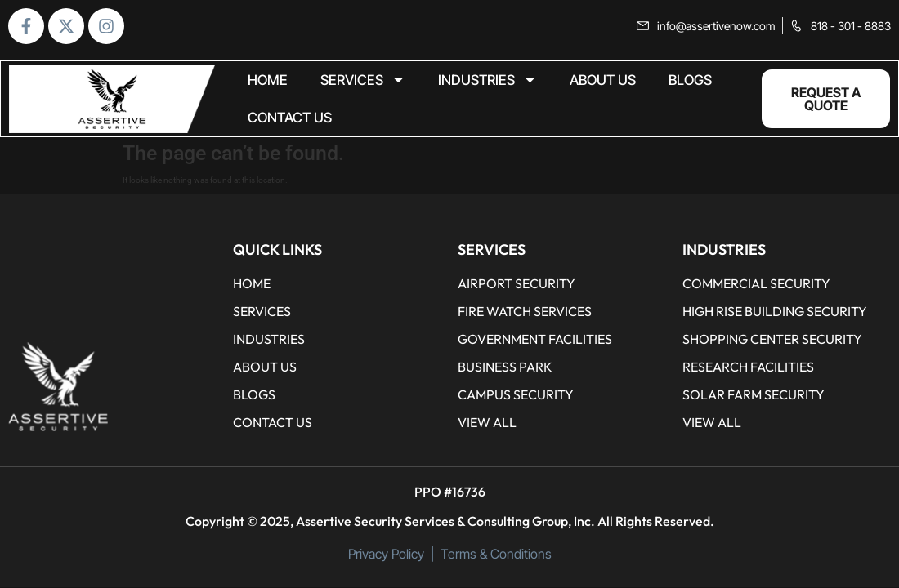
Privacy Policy (386, 554)
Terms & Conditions (496, 554)
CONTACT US (290, 118)
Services (363, 80)
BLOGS (690, 80)
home (268, 80)
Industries (488, 80)
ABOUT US (603, 80)
